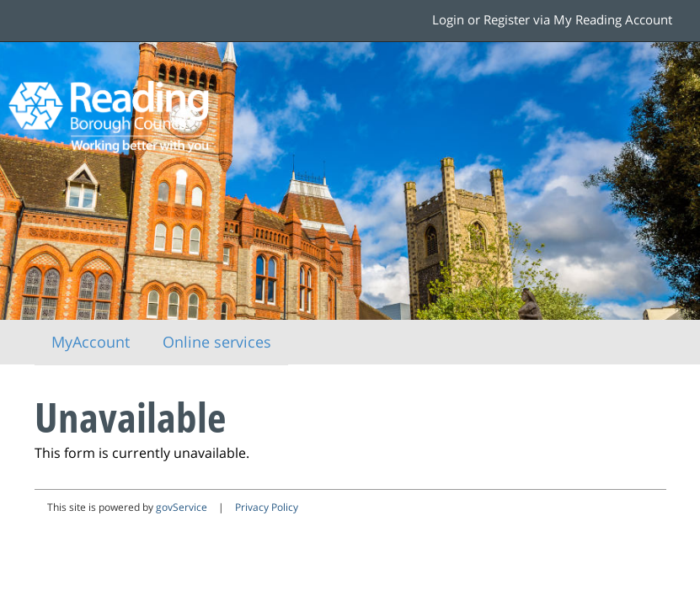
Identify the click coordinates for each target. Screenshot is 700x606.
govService (182, 507)
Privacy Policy (267, 507)
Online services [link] (217, 342)
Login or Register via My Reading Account (552, 20)
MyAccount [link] (91, 342)
